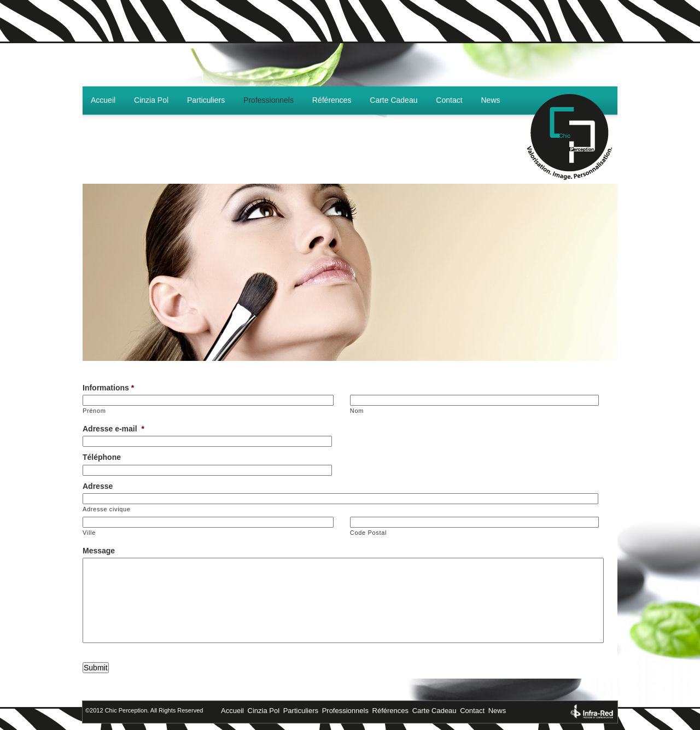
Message (99, 551)
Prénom (94, 411)
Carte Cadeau (393, 100)
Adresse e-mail (113, 429)
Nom (357, 411)
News (491, 100)
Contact (449, 100)
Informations (108, 388)
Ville (89, 533)
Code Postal (368, 533)
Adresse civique (107, 509)
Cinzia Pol (151, 100)
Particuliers (206, 100)
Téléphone (102, 457)
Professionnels (269, 100)
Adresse (98, 486)
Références (332, 100)
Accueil (103, 100)
